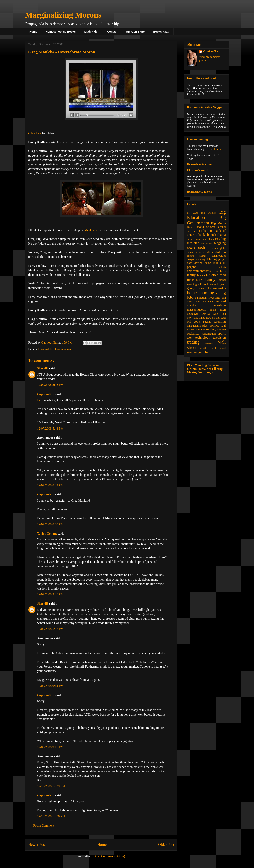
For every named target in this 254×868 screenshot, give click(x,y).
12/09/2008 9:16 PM (50, 747)
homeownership (217, 288)
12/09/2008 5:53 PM (50, 629)
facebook (221, 271)
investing (214, 297)
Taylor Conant (47, 533)
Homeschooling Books (61, 32)
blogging (220, 243)
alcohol (222, 227)
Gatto (190, 227)
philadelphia (194, 326)
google (191, 288)
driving (198, 263)
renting (211, 329)
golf (223, 284)
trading (193, 342)
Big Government (206, 220)
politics (214, 325)
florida (214, 275)
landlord (220, 301)
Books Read (161, 32)
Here (40, 400)
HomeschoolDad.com (199, 192)
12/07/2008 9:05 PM (50, 594)
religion (200, 330)
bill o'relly (207, 243)
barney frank (193, 239)
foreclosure (194, 280)
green (202, 288)
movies (205, 314)
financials (202, 275)
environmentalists (199, 271)
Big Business (209, 213)
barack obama (216, 235)
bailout (208, 231)
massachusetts (196, 310)
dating (202, 259)
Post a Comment (44, 825)
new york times (196, 318)
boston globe (218, 248)
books (191, 248)
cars (202, 252)
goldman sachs (211, 284)
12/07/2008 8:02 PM (50, 485)
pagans (207, 322)
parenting (220, 321)
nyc (208, 317)
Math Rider (91, 32)
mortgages (193, 314)
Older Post (166, 844)
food (223, 275)
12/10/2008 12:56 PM (51, 816)
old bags (221, 318)
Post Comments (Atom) (110, 856)
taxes (190, 338)
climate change (197, 256)
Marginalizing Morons (63, 15)
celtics (209, 252)
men (223, 310)
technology (203, 338)
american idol (194, 231)
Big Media (218, 223)
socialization (209, 334)
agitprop (211, 227)
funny (210, 279)
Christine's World (198, 170)
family (191, 275)
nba (224, 314)
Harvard (43, 349)
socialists (193, 334)
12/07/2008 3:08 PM (50, 385)
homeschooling (201, 293)
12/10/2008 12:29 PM (51, 786)
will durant (219, 348)
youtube (203, 352)
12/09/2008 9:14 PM (50, 686)
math (213, 310)
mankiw (66, 349)
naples (216, 314)
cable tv (192, 252)
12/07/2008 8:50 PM (50, 524)
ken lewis (207, 302)
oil (214, 318)
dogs (190, 263)
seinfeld (221, 330)
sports (222, 334)
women (192, 352)
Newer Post (37, 844)
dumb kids (211, 263)
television (219, 338)
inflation (202, 298)
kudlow (55, 349)
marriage (220, 305)
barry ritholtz (207, 239)
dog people (219, 259)
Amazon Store (135, 32)
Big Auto (193, 213)
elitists (223, 267)
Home (33, 32)
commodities (219, 256)
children (220, 252)
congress (192, 259)
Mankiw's (90, 230)
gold (200, 284)
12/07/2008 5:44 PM (50, 428)
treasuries (209, 343)
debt (209, 259)
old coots (194, 321)
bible (218, 239)
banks (202, 235)
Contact (112, 32)
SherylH (43, 368)
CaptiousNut (46, 394)
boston (203, 247)
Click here (35, 133)
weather (204, 348)
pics (205, 325)
